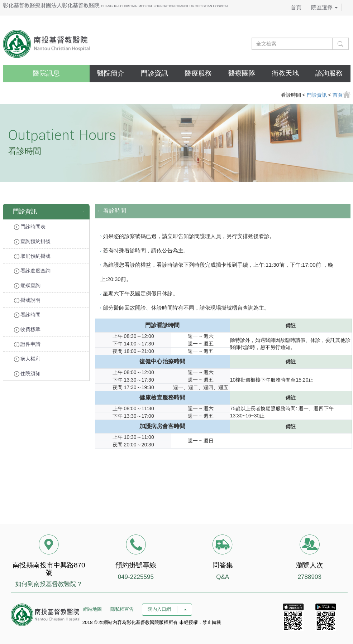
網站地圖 (92, 609)
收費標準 (27, 330)
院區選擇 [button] (324, 7)
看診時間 (27, 315)
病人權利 (27, 359)
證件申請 (27, 344)
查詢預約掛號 (32, 241)
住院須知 (27, 374)
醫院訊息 (46, 73)
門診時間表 (30, 227)
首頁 (296, 7)
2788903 (310, 577)
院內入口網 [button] (167, 609)
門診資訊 (154, 73)
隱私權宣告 (122, 609)
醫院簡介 (111, 73)
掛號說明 (27, 300)
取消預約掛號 (32, 256)
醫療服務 (198, 73)
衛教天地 (285, 73)
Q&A (223, 577)
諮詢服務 (329, 73)
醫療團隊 (242, 73)
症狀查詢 (27, 285)
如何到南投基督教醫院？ (49, 584)
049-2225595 (136, 577)
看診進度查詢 (32, 271)
